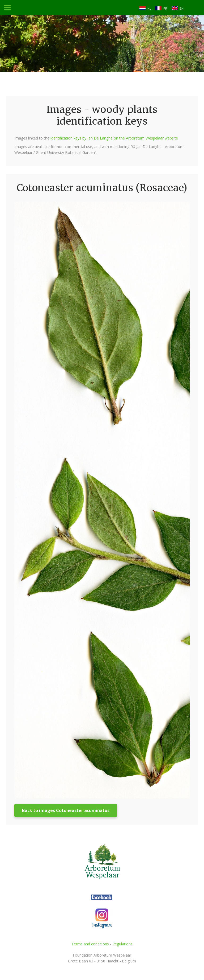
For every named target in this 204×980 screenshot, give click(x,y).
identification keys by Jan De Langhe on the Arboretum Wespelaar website (114, 138)
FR (165, 9)
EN (182, 9)
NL (149, 9)
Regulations (122, 944)
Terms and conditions (90, 944)
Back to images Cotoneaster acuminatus (66, 810)
